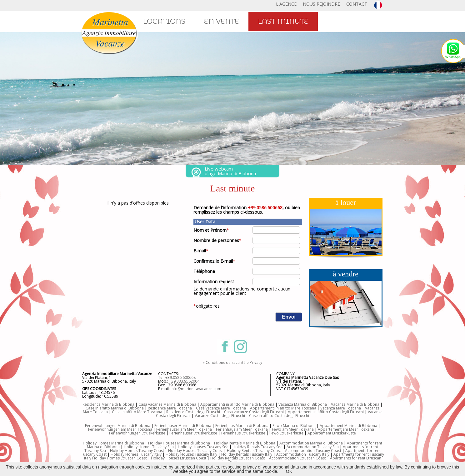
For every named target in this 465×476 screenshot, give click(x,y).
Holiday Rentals (225, 458)
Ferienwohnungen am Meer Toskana (120, 429)
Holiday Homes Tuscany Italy (136, 454)
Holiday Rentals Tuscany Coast (254, 451)
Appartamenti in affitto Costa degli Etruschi (326, 412)
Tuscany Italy (318, 454)
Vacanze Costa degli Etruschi (220, 416)
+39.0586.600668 (180, 377)
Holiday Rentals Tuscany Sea (257, 447)
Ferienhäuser (181, 433)
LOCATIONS (164, 21)
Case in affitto (125, 412)
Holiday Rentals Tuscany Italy (247, 454)
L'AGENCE (286, 4)
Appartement (330, 429)
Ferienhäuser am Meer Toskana (184, 429)
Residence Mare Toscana (170, 408)
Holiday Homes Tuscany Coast (137, 451)
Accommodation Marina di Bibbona (311, 443)
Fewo (277, 429)
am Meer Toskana (298, 429)
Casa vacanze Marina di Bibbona (167, 404)
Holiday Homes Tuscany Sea (149, 447)
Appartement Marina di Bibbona (348, 426)
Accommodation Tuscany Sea (313, 447)
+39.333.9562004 (184, 381)
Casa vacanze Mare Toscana (221, 408)
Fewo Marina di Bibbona (294, 426)
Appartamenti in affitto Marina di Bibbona (237, 404)
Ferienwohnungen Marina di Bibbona (118, 426)
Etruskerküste (205, 433)
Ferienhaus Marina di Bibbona (242, 426)
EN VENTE (222, 21)
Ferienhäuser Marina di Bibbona (183, 426)
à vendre (346, 274)
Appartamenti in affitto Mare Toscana (283, 408)
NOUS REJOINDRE (321, 4)
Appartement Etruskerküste (332, 433)
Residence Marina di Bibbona (108, 404)
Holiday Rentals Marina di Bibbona (245, 443)
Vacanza (328, 408)
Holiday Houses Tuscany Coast (195, 451)
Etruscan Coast (252, 458)
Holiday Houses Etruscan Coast (179, 458)
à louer (346, 202)
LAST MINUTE (283, 21)
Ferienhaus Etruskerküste (243, 433)
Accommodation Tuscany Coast (313, 451)
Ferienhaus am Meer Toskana (242, 429)
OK (289, 471)
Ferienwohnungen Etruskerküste (137, 433)
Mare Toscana (348, 408)
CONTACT (357, 4)
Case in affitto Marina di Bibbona (115, 408)
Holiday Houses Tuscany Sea (203, 447)
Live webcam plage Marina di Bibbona (230, 171)
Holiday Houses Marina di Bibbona (179, 443)
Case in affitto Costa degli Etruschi (279, 416)
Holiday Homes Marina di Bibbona (113, 443)
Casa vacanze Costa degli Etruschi (254, 412)
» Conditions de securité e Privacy (232, 362)
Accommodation (292, 454)
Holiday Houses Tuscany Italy (191, 454)
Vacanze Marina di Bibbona (355, 404)
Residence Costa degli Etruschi (193, 412)
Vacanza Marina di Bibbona (303, 404)
